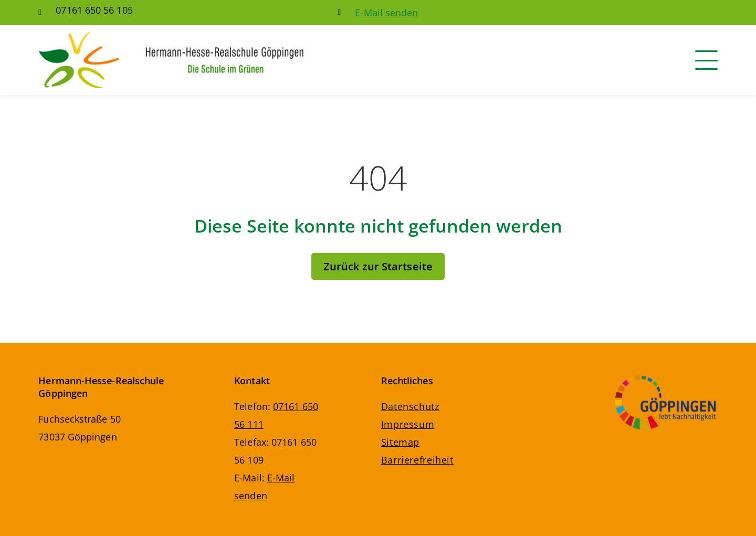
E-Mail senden (386, 13)
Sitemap (400, 442)
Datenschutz (410, 406)
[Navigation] (706, 60)
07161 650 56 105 (94, 10)
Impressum (408, 424)
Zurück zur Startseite (378, 266)
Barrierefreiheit (417, 460)
